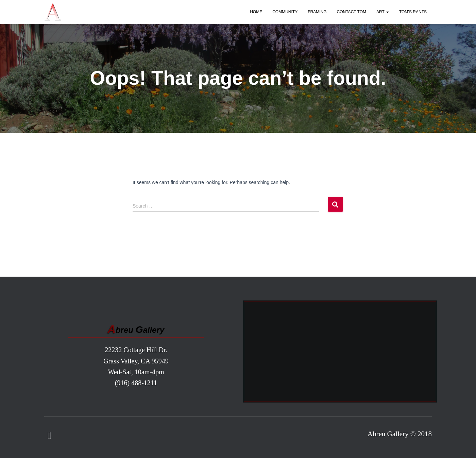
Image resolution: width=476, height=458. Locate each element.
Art (383, 12)
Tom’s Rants (413, 12)
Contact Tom (352, 12)
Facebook (50, 436)
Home (256, 12)
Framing (317, 12)
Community (285, 12)
